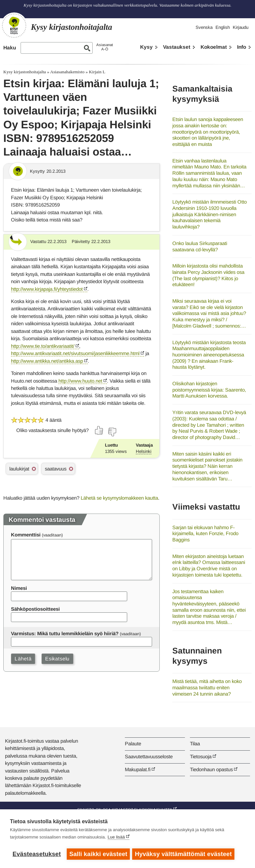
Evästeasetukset (37, 854)
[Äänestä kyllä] (99, 430)
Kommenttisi (26, 535)
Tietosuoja (201, 756)
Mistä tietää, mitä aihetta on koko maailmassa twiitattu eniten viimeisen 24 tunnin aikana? (207, 687)
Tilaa (195, 744)
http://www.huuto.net (80, 381)
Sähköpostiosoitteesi (35, 609)
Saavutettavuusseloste (149, 756)
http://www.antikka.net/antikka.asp (47, 361)
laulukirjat (19, 469)
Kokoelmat (214, 47)
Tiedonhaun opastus (211, 769)
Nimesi (19, 588)
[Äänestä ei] (112, 432)
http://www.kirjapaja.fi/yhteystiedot (47, 289)
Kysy (146, 47)
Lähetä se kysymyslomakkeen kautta (119, 498)
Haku (10, 48)
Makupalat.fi (138, 769)
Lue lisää (116, 838)
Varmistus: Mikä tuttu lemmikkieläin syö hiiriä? (65, 633)
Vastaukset (177, 47)
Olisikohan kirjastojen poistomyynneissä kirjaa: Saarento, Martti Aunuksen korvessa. (209, 390)
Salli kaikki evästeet (98, 854)
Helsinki (144, 451)
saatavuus (56, 469)
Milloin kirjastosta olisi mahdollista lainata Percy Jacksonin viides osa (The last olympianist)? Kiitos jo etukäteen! (208, 275)
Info (242, 47)
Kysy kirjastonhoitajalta (25, 72)
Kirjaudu (241, 27)
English (223, 27)
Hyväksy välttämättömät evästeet (184, 854)
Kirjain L (97, 72)
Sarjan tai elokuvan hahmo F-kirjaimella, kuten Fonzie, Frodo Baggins (205, 533)
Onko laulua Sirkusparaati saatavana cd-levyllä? (200, 246)
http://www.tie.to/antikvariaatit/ (43, 346)
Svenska (204, 27)
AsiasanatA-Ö (105, 47)
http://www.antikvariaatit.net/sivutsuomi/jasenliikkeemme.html (75, 353)
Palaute (133, 744)
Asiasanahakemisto (67, 72)
